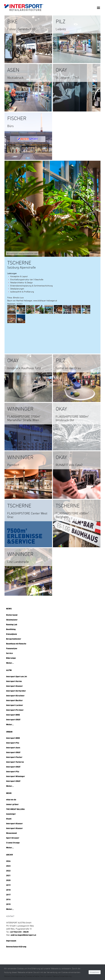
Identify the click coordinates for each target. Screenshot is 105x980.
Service (10, 653)
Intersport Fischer (14, 757)
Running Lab (12, 624)
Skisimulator (12, 620)
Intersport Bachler (14, 700)
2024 (8, 861)
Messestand (11, 833)
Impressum (11, 941)
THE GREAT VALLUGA (15, 809)
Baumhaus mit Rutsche (16, 644)
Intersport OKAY (13, 719)
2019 (8, 885)
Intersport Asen (13, 747)
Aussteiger (11, 814)
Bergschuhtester (14, 639)
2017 (8, 895)
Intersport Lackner (15, 705)
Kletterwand (12, 615)
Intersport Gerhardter (16, 691)
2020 (8, 880)
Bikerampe (11, 658)
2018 (8, 890)
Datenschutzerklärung (16, 946)
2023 (8, 866)
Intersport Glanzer (14, 686)
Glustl (9, 819)
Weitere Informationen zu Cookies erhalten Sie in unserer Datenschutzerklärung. (38, 976)
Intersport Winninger (16, 776)
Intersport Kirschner (15, 696)
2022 (8, 871)
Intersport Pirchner (15, 710)
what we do (11, 799)
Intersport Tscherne (15, 762)
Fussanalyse (12, 648)
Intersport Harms (14, 681)
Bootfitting (11, 629)
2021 (8, 875)
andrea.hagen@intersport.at (23, 935)
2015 (8, 904)
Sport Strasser (13, 838)
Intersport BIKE (13, 715)
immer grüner (12, 804)
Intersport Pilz (13, 743)
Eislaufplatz (12, 634)
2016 (8, 899)
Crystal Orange (13, 843)
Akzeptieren (95, 972)
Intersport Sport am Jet (17, 676)
